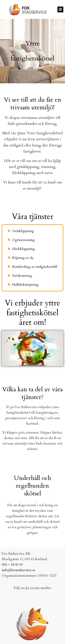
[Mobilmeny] (60, 9)
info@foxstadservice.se (19, 570)
